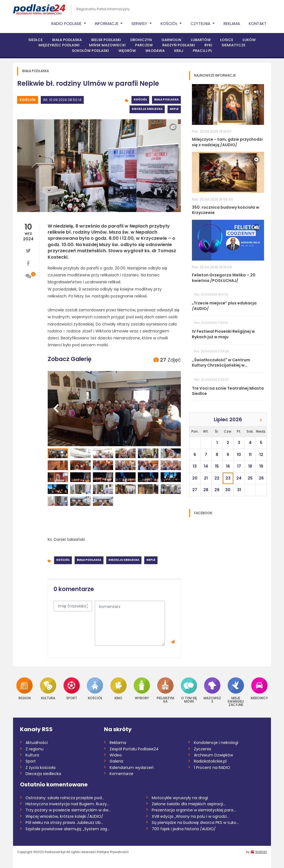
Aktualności (37, 743)
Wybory (142, 689)
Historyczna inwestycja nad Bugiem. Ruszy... (67, 804)
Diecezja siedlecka (147, 109)
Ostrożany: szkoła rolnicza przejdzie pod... (65, 798)
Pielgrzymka (165, 690)
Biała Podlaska (67, 40)
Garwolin (171, 40)
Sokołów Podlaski (90, 51)
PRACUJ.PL (202, 51)
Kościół (28, 100)
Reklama (232, 24)
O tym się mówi (189, 690)
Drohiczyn (141, 40)
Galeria (116, 761)
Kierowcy (259, 689)
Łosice (227, 40)
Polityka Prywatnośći (113, 852)
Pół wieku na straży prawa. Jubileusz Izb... (64, 822)
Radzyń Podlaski (179, 45)
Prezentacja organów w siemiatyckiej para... (194, 810)
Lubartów (201, 40)
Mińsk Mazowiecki (107, 45)
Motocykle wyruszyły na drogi (180, 798)
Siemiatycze (234, 45)
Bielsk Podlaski (106, 40)
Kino (119, 689)
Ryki (208, 45)
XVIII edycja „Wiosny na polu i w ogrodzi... (190, 816)
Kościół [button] (170, 24)
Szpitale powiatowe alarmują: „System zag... (68, 829)
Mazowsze (212, 690)
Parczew (144, 45)
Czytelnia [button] (201, 24)
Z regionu (35, 749)
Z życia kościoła (40, 768)
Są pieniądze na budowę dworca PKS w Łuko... (195, 822)
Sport (72, 689)
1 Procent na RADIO (212, 768)
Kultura (48, 689)
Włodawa (155, 51)
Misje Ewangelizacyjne (236, 692)
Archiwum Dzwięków (213, 755)
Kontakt (258, 24)
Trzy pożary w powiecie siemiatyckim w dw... (68, 810)
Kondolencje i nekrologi (216, 743)
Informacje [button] (107, 24)
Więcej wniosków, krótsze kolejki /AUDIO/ (64, 816)
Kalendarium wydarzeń (132, 768)
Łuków (249, 40)
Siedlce (35, 40)
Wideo (116, 755)
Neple (174, 109)
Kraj (179, 51)
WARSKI (261, 852)
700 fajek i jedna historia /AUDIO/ (184, 829)
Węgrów (127, 51)
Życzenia (202, 749)
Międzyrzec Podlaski (59, 45)
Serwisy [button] (140, 24)
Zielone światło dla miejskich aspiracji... (189, 804)
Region (25, 689)
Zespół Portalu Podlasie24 (134, 749)
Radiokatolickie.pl (210, 761)
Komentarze (121, 774)
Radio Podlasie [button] (67, 24)
